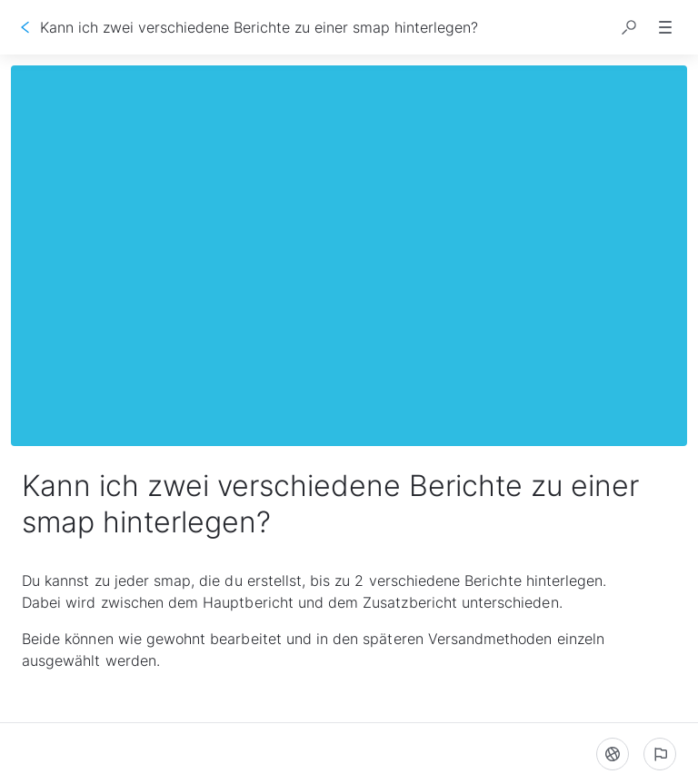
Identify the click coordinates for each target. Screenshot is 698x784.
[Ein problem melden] (660, 754)
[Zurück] (25, 27)
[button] (629, 27)
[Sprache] (613, 754)
